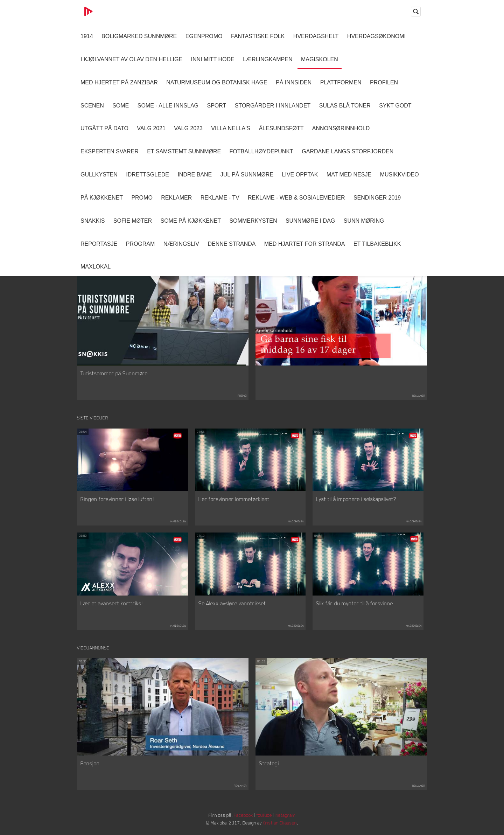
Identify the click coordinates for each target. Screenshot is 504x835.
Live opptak (300, 175)
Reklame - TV (220, 198)
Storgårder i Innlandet (273, 106)
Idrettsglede (148, 175)
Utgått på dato (104, 128)
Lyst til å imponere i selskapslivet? (356, 500)
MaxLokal (96, 267)
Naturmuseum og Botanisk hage (217, 82)
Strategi (269, 764)
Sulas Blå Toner (345, 106)
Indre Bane (195, 175)
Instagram (287, 816)
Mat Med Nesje (349, 175)
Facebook (243, 816)
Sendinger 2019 (377, 198)
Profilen (384, 82)
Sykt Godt (395, 106)
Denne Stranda (232, 244)
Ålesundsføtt (281, 128)
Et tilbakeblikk (377, 244)
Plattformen (341, 82)
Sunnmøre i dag (310, 221)
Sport (216, 106)
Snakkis (93, 221)
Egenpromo (204, 36)
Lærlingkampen (268, 59)
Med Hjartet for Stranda (305, 244)
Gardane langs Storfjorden (348, 151)
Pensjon (90, 764)
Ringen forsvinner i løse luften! (117, 500)
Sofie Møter (133, 221)
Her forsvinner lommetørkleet (234, 500)
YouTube (265, 816)
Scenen (92, 106)
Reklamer (176, 198)
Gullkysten (99, 175)
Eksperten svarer (110, 151)
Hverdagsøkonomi (376, 36)
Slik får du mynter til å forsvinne (355, 604)
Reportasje (99, 244)
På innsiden (294, 82)
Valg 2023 (188, 128)
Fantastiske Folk (258, 36)
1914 (87, 36)
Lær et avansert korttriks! (112, 604)
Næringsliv (181, 244)
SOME (121, 106)
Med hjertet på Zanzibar (119, 82)
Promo (142, 198)
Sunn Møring (364, 221)
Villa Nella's (231, 128)
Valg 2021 (151, 128)
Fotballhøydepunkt (261, 151)
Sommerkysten (253, 221)
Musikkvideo (400, 175)
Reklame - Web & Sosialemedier (296, 198)
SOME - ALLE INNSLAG (168, 106)
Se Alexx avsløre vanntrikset (232, 604)
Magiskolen (320, 59)
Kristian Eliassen (282, 824)
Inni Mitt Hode (213, 59)
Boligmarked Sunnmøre (139, 36)
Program (141, 244)
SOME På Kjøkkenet (191, 221)
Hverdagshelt (316, 36)
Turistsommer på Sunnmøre (114, 374)
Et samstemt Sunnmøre (184, 151)
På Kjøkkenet (102, 198)
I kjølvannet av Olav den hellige (131, 59)
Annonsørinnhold (341, 128)
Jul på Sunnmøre (247, 175)
